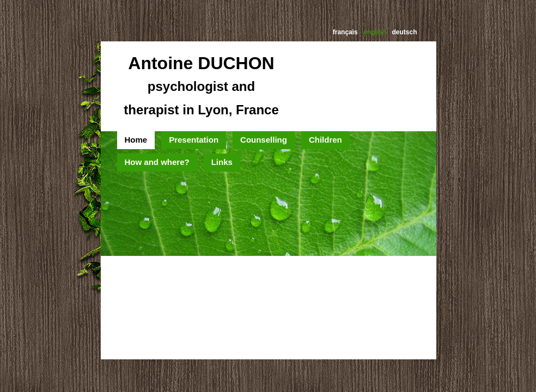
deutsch (404, 32)
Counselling (264, 140)
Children (325, 140)
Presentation (194, 140)
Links (222, 162)
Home (136, 140)
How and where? (157, 162)
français (345, 32)
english (375, 32)
